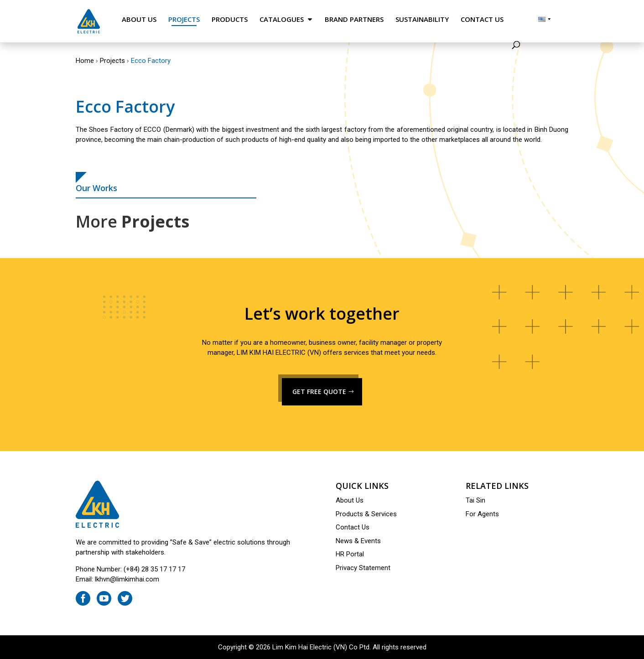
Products (230, 19)
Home (85, 61)
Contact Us (482, 19)
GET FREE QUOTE (319, 392)
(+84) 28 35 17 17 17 (154, 569)
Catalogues (282, 19)
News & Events (358, 541)
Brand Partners (354, 19)
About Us (139, 19)
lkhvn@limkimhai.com (127, 579)
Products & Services (366, 514)
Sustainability (422, 19)
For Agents (482, 514)
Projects (184, 19)
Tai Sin (475, 500)
